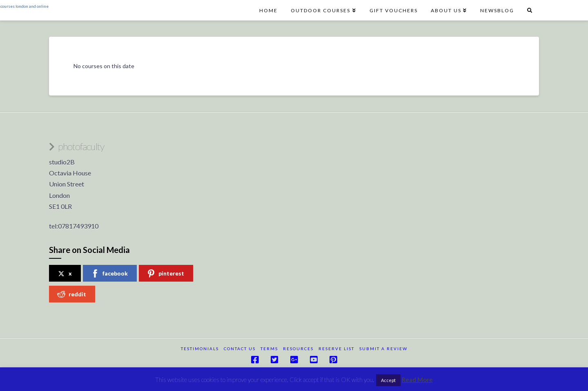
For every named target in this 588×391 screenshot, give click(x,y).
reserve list (336, 349)
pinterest (166, 273)
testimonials (200, 349)
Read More (417, 380)
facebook (109, 273)
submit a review (383, 349)
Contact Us (240, 349)
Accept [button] (388, 380)
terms (269, 349)
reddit (72, 294)
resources (298, 349)
